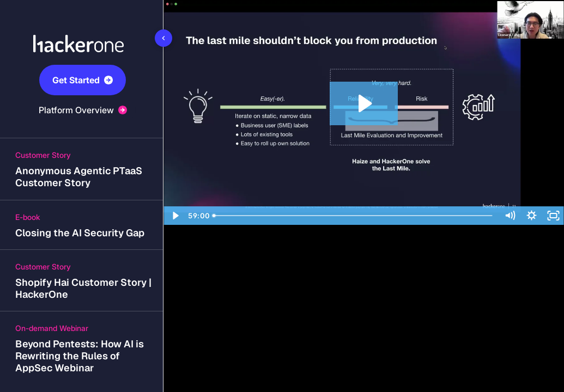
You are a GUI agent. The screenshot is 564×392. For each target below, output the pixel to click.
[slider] (354, 216)
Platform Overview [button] (83, 110)
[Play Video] (174, 216)
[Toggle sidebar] (163, 38)
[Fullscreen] (553, 216)
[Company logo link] (82, 30)
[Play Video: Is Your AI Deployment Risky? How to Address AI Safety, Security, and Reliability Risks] (364, 103)
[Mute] (510, 216)
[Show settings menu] (531, 216)
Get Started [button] (83, 80)
